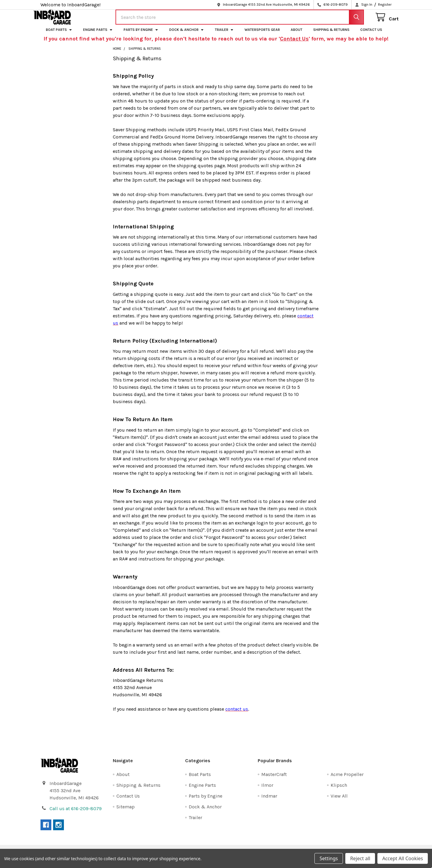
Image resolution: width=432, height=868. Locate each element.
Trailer (224, 35)
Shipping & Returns (331, 35)
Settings (329, 858)
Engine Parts (98, 35)
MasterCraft (274, 780)
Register (385, 4)
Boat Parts (59, 35)
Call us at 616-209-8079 (76, 814)
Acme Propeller (347, 780)
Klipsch (339, 791)
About (297, 35)
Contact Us (371, 35)
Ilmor (267, 791)
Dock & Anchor (187, 35)
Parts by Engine (141, 35)
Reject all (360, 858)
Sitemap (126, 812)
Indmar (269, 801)
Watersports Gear (262, 35)
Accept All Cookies (403, 858)
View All (339, 801)
